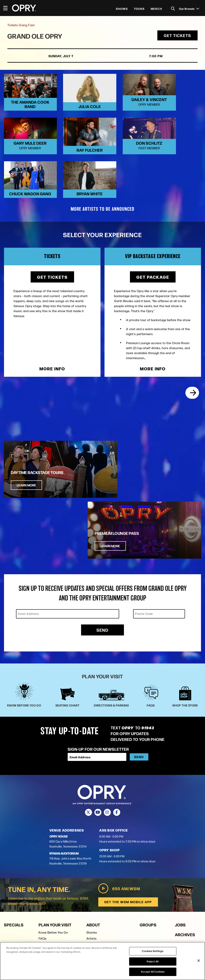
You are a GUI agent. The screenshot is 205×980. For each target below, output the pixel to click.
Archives (185, 849)
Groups (148, 839)
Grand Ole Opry (37, 37)
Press (91, 877)
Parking (44, 865)
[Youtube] (98, 726)
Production (188, 858)
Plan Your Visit (55, 839)
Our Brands (189, 9)
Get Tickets (177, 36)
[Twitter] (88, 726)
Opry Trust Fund (98, 865)
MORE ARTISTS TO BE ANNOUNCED (102, 184)
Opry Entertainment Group (106, 871)
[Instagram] (107, 726)
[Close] (199, 961)
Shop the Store (49, 871)
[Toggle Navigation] (7, 8)
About (93, 839)
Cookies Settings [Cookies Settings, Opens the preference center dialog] (153, 951)
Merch (156, 9)
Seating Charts (50, 859)
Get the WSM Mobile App (128, 816)
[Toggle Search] (173, 9)
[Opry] (24, 8)
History (92, 859)
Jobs (180, 839)
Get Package (153, 252)
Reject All (153, 961)
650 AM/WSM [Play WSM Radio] (119, 803)
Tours (139, 9)
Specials (14, 839)
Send (102, 544)
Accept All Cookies (153, 972)
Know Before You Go (53, 847)
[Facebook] (117, 726)
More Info (52, 343)
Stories (92, 847)
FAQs (43, 853)
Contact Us (95, 883)
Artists (92, 853)
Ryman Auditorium (52, 877)
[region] (102, 961)
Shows (122, 9)
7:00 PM (150, 57)
